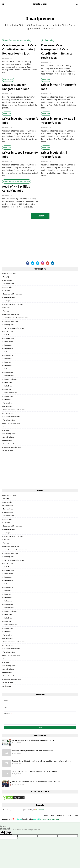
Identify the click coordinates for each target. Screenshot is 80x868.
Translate (39, 810)
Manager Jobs (8, 403)
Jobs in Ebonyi (8, 348)
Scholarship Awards (10, 434)
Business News (8, 509)
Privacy (69, 815)
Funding (6, 311)
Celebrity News (8, 512)
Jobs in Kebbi (8, 359)
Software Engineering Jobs (12, 447)
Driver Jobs (46, 80)
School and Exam (9, 437)
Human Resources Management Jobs (17, 40)
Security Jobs (7, 440)
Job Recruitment (9, 331)
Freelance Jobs (48, 40)
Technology (7, 686)
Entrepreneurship (9, 297)
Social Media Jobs (9, 444)
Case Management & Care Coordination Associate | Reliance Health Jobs (19, 50)
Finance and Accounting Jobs (13, 304)
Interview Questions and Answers (14, 328)
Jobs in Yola (7, 400)
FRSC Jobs (6, 308)
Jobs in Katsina (8, 355)
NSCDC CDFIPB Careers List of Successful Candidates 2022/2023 (36, 782)
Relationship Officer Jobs (11, 423)
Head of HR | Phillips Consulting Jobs (16, 189)
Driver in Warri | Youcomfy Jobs (59, 87)
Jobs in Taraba (8, 396)
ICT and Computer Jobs (11, 321)
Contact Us (61, 815)
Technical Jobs (8, 451)
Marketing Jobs (8, 406)
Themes (19, 819)
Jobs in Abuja (7, 335)
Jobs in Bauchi (8, 342)
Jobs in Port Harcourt (10, 393)
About (53, 815)
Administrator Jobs (9, 274)
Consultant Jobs (8, 284)
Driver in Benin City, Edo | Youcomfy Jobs (58, 121)
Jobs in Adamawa (9, 338)
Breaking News (8, 506)
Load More (40, 216)
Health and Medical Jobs (11, 314)
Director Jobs (7, 287)
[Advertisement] (40, 238)
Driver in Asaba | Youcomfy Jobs (20, 121)
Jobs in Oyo (7, 389)
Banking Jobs (7, 280)
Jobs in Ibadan (8, 352)
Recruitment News (9, 420)
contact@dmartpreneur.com (50, 819)
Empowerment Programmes (12, 294)
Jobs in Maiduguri (9, 372)
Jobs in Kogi (7, 362)
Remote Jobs (7, 427)
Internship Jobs (8, 325)
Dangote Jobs (8, 80)
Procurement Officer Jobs (11, 417)
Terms (76, 815)
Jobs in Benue (8, 345)
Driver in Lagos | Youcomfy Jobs (20, 155)
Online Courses (8, 413)
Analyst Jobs (7, 277)
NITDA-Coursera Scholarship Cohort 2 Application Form (33, 740)
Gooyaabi (36, 819)
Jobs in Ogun (7, 383)
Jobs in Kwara (8, 366)
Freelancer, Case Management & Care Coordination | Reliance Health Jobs (57, 52)
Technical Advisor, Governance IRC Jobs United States (32, 751)
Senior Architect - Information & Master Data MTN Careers (34, 771)
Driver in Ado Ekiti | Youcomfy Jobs (54, 155)
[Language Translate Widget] (13, 810)
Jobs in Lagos (7, 369)
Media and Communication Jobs (14, 410)
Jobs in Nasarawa (9, 376)
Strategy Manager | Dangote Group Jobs (16, 87)
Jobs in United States (10, 379)
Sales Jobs (6, 430)
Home (46, 815)
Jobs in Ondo (7, 386)
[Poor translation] (8, 833)
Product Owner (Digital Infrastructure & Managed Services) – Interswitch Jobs (42, 761)
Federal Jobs (7, 301)
